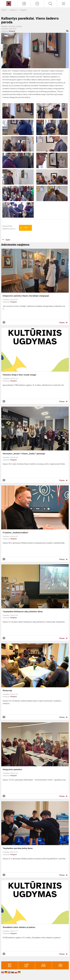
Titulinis (4, 10)
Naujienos (13, 10)
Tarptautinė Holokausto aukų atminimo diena (23, 612)
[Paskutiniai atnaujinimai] (37, 4)
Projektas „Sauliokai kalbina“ (16, 533)
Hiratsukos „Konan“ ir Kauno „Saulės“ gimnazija (24, 454)
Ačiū (24, 228)
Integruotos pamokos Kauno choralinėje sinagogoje (26, 296)
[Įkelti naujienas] (24, 4)
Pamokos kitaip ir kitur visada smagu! (19, 375)
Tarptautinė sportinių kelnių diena (18, 848)
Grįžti (8, 240)
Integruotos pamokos (12, 769)
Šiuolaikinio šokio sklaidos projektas (19, 927)
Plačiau (62, 323)
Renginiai (23, 10)
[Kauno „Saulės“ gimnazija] (9, 3)
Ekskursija (7, 691)
